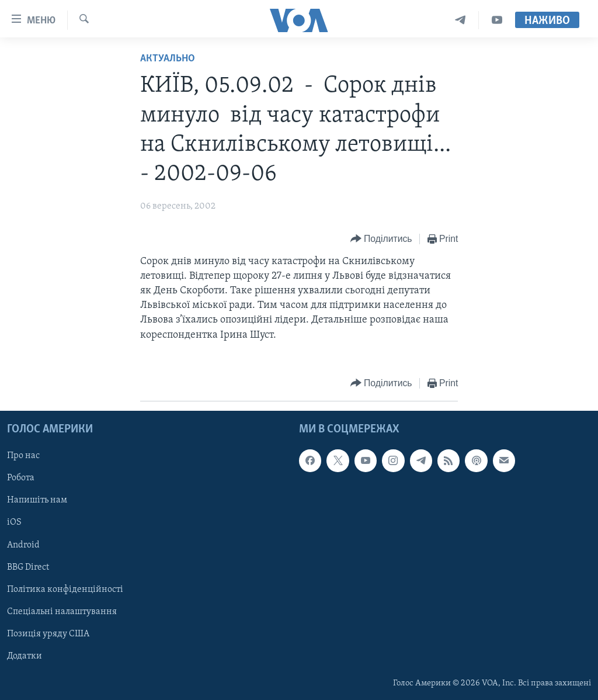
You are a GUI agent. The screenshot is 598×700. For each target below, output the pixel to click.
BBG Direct (28, 567)
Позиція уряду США (48, 634)
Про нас (23, 456)
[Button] (381, 239)
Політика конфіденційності (65, 589)
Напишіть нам (37, 500)
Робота (21, 478)
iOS (14, 522)
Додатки (25, 656)
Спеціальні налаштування (62, 612)
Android (23, 545)
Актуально (168, 59)
